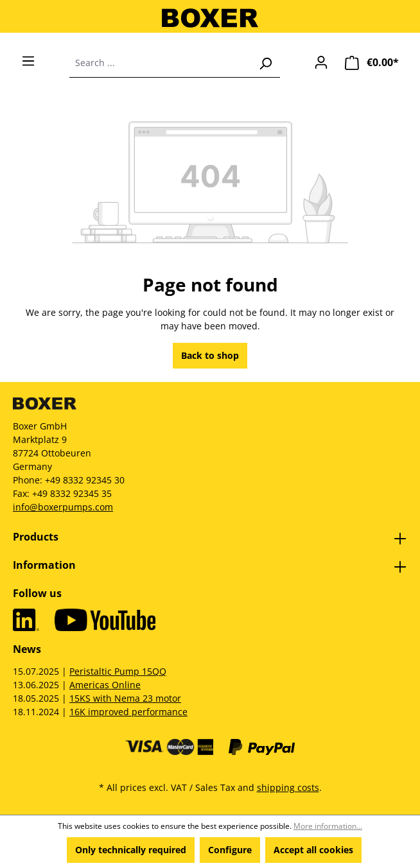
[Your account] (321, 62)
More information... (328, 826)
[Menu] (28, 61)
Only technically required (131, 850)
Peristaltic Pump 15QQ (118, 671)
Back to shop (210, 355)
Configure (230, 850)
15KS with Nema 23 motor (125, 698)
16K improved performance (128, 712)
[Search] (265, 63)
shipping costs (288, 787)
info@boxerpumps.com (63, 507)
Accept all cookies (313, 850)
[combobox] (160, 63)
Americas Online (105, 685)
